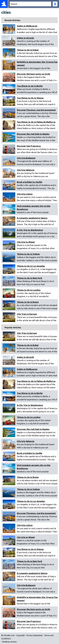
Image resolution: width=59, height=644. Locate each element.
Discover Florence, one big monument (36, 110)
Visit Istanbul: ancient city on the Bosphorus (34, 208)
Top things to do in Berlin (30, 86)
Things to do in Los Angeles (31, 266)
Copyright (21, 635)
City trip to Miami (26, 242)
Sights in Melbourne (27, 26)
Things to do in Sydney (28, 254)
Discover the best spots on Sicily (34, 74)
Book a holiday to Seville (29, 182)
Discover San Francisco (29, 146)
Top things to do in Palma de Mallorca (36, 122)
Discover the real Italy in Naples (33, 134)
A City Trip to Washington (30, 230)
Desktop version (10, 642)
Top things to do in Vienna (30, 98)
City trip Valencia (26, 170)
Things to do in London (29, 290)
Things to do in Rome (28, 302)
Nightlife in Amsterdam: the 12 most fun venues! (37, 63)
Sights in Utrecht (25, 38)
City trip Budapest (26, 158)
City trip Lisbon (25, 194)
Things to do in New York (29, 278)
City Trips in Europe (27, 314)
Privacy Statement (35, 635)
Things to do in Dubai (28, 50)
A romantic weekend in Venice (32, 218)
